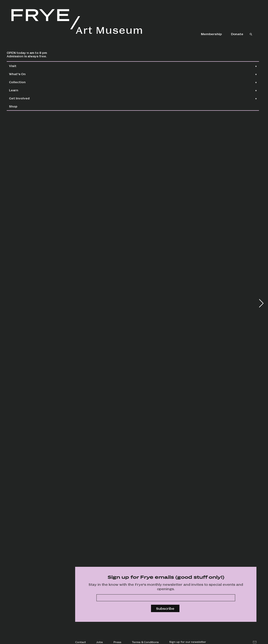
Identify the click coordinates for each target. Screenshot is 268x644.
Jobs (100, 642)
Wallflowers (86, 142)
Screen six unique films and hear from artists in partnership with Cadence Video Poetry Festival (100, 547)
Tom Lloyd (85, 427)
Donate (237, 34)
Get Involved (30, 98)
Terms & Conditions (145, 642)
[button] (261, 303)
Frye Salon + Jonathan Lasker (95, 251)
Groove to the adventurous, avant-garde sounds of (193, 450)
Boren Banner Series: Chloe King (193, 251)
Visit (23, 66)
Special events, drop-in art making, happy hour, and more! (192, 546)
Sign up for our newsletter (188, 642)
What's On (28, 74)
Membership (211, 34)
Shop (24, 106)
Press (117, 642)
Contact (80, 642)
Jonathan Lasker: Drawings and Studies (193, 156)
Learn (24, 90)
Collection (28, 82)
